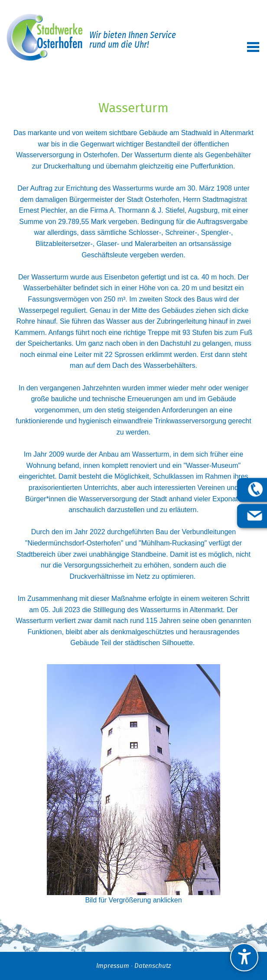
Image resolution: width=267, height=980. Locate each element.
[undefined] (244, 957)
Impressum (113, 966)
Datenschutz (153, 966)
